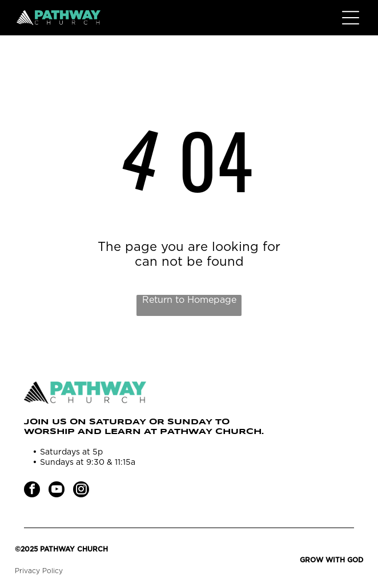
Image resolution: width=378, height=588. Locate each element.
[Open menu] (351, 18)
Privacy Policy (39, 571)
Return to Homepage (189, 300)
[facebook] (32, 491)
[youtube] (57, 491)
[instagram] (81, 491)
